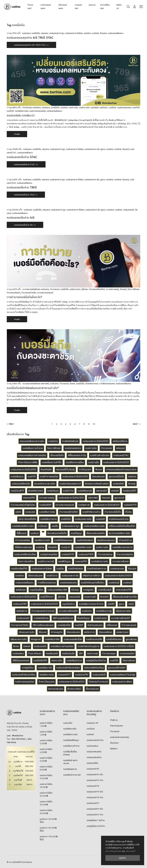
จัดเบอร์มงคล (98, 477)
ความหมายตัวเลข (121, 561)
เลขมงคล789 (29, 498)
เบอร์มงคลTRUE (86, 554)
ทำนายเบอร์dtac (23, 540)
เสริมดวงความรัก (19, 639)
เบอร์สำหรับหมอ (76, 569)
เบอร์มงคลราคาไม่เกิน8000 (107, 505)
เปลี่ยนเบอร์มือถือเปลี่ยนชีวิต (122, 526)
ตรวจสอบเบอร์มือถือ (57, 533)
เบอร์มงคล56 (40, 646)
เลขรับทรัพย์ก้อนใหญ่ (94, 668)
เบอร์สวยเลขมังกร (73, 448)
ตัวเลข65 (105, 597)
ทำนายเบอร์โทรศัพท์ (97, 289)
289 (81, 653)
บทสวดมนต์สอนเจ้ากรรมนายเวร (121, 470)
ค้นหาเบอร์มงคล (63, 7)
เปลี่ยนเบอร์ (112, 625)
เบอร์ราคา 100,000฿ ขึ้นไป (49, 838)
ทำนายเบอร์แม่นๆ (13, 293)
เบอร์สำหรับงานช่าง (91, 512)
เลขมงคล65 (101, 491)
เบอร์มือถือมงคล (114, 639)
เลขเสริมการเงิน (47, 675)
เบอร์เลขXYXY (68, 554)
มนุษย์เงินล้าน (69, 604)
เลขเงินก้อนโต (68, 653)
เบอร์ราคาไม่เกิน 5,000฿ (46, 759)
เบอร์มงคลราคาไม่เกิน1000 (75, 477)
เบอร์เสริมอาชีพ (52, 639)
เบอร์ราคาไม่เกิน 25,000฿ (46, 803)
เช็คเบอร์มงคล (92, 689)
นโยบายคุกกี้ (130, 851)
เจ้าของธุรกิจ (57, 632)
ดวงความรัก (90, 597)
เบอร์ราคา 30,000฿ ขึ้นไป (48, 821)
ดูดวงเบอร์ (119, 498)
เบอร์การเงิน (73, 108)
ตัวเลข (72, 384)
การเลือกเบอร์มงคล (107, 384)
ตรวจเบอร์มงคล (56, 689)
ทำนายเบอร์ (30, 7)
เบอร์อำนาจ (52, 576)
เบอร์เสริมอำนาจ (74, 660)
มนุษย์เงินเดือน (37, 590)
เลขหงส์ (27, 646)
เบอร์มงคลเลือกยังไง (21, 484)
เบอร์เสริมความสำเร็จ (52, 462)
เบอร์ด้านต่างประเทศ (100, 455)
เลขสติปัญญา (65, 561)
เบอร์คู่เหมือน (28, 668)
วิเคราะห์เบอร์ (129, 660)
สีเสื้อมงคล (21, 533)
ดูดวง (103, 149)
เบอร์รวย (35, 533)
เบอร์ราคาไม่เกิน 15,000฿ (46, 786)
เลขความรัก (57, 660)
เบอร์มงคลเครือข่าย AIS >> (25, 225)
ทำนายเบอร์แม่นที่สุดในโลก (23, 505)
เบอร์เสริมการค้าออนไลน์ (62, 646)
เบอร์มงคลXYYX (93, 786)
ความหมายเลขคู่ (112, 289)
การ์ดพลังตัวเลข (41, 618)
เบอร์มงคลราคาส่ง (92, 149)
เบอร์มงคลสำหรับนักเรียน (24, 675)
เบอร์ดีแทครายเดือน (75, 462)
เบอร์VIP (32, 477)
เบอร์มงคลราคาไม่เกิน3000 (96, 441)
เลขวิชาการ (89, 632)
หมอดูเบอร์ (36, 639)
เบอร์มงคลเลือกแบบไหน (25, 554)
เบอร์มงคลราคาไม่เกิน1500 (71, 498)
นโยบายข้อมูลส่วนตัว (113, 851)
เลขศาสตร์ (45, 384)
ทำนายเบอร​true (105, 554)
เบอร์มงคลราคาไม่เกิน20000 (44, 604)
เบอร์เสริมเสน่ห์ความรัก (23, 526)
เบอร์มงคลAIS (129, 210)
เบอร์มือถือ (36, 33)
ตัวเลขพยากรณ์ (92, 384)
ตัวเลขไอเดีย (46, 470)
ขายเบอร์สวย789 (124, 590)
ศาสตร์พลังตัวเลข (70, 441)
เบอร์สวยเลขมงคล (124, 108)
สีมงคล (99, 470)
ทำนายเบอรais (109, 653)
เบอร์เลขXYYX (130, 505)
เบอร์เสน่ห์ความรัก (83, 547)
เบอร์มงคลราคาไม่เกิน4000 (72, 682)
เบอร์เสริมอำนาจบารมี (72, 775)
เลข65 (131, 604)
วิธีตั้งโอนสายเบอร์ (21, 660)
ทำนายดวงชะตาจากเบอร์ (43, 611)
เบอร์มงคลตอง (92, 746)
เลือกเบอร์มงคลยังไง (96, 533)
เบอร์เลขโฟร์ (118, 484)
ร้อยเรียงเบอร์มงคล (106, 540)
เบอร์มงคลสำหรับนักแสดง (68, 668)
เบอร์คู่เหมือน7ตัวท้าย (96, 660)
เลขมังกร (132, 477)
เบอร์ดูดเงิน (88, 590)
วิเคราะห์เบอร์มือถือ (27, 519)
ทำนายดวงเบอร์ (129, 625)
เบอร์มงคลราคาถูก (57, 33)
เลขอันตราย (22, 611)
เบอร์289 (10, 111)
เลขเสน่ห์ (115, 491)
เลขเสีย (55, 526)
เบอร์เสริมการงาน (48, 519)
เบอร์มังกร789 (82, 675)
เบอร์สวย (87, 33)
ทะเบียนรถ (43, 526)
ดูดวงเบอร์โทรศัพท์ (117, 668)
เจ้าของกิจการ (125, 540)
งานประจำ (66, 547)
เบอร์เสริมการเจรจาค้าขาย (91, 604)
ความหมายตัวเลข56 (68, 611)
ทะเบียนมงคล (85, 470)
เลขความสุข (92, 653)
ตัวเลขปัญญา (84, 618)
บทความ (92, 5)
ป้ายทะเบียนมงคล (46, 682)
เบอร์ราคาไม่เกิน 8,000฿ (46, 768)
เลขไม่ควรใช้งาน (120, 441)
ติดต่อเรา (119, 7)
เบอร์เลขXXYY (64, 675)
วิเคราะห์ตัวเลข (133, 289)
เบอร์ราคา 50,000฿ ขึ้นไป (48, 829)
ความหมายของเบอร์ (45, 293)
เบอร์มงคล (26, 33)
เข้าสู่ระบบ (114, 720)
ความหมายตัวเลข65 (121, 618)
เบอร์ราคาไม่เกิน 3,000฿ (46, 751)
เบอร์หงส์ (64, 108)
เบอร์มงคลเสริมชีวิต (73, 639)
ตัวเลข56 (53, 547)
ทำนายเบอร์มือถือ (113, 512)
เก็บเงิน (128, 512)
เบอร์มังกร (37, 108)
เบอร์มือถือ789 (40, 660)
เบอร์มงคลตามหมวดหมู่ (119, 737)
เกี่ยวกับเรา (114, 743)
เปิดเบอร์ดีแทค (106, 632)
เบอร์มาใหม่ (68, 723)
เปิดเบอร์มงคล (73, 632)
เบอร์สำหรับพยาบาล (97, 569)
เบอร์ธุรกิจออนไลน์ (49, 554)
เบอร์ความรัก (84, 108)
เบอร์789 (136, 108)
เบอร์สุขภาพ (84, 505)
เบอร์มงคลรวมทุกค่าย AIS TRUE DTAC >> (31, 45)
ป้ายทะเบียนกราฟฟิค (28, 462)
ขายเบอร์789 (81, 561)
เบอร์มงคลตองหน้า (94, 752)
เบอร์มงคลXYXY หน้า (95, 775)
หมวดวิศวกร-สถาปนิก (45, 484)
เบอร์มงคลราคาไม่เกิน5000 (116, 462)
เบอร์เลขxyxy (53, 491)
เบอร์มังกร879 (17, 491)
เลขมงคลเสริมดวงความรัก (32, 441)
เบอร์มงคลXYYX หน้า (95, 792)
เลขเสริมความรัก (42, 540)
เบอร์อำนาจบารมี (46, 561)
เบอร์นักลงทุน (101, 618)
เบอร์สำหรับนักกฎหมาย (89, 646)
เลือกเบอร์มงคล (35, 576)
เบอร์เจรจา (104, 108)
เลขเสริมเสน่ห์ (52, 653)
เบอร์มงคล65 (23, 618)
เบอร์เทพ (96, 33)
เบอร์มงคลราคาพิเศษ (122, 682)
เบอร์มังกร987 (130, 491)
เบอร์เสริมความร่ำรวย (33, 448)
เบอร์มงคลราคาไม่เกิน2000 (23, 597)
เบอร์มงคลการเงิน (83, 519)
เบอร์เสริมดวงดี (85, 491)
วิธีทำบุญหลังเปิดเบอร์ (63, 618)
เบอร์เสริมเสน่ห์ (105, 590)
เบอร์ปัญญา (76, 533)
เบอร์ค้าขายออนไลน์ (49, 477)
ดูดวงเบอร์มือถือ (116, 477)
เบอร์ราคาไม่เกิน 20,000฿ (46, 794)
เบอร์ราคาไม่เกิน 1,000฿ (46, 724)
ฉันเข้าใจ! (123, 858)
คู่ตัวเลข (85, 289)
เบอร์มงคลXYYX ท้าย (95, 797)
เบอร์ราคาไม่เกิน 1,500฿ (46, 733)
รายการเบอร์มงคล (46, 7)
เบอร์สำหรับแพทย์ (85, 540)
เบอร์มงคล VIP (93, 723)
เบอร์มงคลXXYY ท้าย (95, 815)
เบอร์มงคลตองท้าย (94, 757)
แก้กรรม (75, 590)
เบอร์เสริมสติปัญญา (71, 740)
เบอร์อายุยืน (94, 462)
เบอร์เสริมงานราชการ (122, 547)
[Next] (137, 424)
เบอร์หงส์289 (45, 505)
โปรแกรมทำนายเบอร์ (98, 682)
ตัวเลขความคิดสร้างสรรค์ (97, 484)
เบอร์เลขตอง (18, 653)
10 (94, 424)
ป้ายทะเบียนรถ (35, 653)
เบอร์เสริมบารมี (45, 668)
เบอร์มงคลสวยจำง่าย (95, 740)
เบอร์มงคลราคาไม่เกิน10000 (118, 576)
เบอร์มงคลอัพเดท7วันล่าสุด (123, 675)
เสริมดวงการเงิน (123, 611)
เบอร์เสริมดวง (17, 477)
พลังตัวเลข (21, 590)
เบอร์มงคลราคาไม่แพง (74, 33)
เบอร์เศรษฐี (114, 583)
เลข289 (111, 604)
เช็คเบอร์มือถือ (57, 455)
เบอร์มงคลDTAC (121, 455)
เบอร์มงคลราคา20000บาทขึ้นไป (119, 646)
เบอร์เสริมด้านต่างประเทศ (70, 762)
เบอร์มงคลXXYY (93, 803)
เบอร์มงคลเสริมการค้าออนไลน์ (32, 455)
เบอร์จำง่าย (68, 491)
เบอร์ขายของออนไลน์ (38, 111)
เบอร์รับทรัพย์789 (19, 569)
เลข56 (18, 512)
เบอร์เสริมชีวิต (64, 625)
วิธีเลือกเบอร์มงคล (23, 547)
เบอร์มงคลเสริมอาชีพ (57, 590)
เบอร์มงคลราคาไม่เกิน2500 (24, 470)
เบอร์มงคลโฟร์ (92, 763)
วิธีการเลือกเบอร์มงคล (43, 625)
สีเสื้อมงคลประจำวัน (77, 455)
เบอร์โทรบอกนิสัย (94, 639)
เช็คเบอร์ (43, 632)
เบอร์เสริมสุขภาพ (70, 769)
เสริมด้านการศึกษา (92, 576)
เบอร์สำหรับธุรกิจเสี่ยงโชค (93, 583)
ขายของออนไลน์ (127, 653)
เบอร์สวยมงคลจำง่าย (119, 519)
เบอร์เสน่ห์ (95, 108)
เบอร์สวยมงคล (117, 569)
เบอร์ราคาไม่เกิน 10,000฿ (46, 777)
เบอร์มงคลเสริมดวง (116, 33)
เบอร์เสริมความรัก (100, 561)
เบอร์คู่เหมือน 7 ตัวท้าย (96, 820)
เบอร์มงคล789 (20, 604)
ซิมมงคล (104, 33)
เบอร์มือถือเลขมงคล (63, 540)
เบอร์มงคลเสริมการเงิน (94, 526)
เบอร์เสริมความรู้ (104, 611)
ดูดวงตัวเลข (131, 639)
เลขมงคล (45, 33)
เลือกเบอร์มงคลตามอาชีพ (125, 597)
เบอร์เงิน (60, 569)
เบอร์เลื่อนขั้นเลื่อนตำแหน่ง (70, 753)
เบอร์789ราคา (47, 597)
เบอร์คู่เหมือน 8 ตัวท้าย (96, 826)
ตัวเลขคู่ (123, 289)
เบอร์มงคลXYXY (93, 769)
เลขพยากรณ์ (75, 289)
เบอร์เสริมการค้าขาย (71, 746)
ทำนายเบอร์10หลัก (29, 293)
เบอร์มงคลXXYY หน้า (95, 809)
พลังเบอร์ (120, 448)
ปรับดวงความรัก (27, 632)
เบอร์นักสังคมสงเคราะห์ (70, 484)
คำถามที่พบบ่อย (105, 7)
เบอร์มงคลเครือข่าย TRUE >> (26, 195)
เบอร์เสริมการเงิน (22, 111)
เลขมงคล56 (75, 597)
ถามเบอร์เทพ (78, 7)
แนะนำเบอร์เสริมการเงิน (120, 533)
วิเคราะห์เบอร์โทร (26, 561)
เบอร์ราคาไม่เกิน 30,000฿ (46, 812)
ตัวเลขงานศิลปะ (74, 689)
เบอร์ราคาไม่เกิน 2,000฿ (46, 742)
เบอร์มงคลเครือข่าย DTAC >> (26, 164)
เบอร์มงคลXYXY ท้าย (95, 780)
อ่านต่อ (17, 134)
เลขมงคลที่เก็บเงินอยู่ (65, 470)
